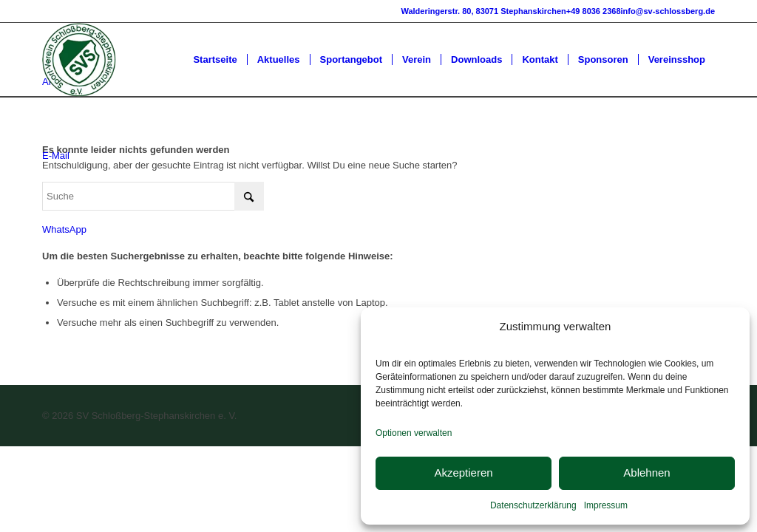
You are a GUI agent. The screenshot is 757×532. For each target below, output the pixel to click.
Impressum (606, 505)
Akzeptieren (463, 473)
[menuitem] (215, 60)
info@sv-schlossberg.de (668, 11)
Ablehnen (646, 473)
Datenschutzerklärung (533, 505)
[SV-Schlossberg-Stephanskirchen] (79, 60)
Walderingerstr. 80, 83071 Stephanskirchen (483, 11)
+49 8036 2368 (594, 11)
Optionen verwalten (414, 433)
